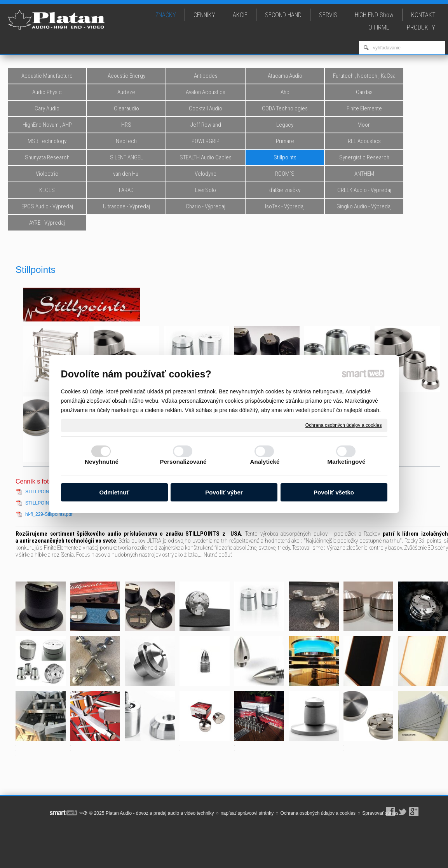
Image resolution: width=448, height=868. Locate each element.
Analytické (265, 462)
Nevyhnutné (102, 462)
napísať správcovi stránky (247, 813)
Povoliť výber (224, 492)
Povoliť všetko (334, 492)
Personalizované (183, 462)
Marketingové (347, 462)
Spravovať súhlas (380, 813)
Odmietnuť (114, 492)
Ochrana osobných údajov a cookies (344, 425)
